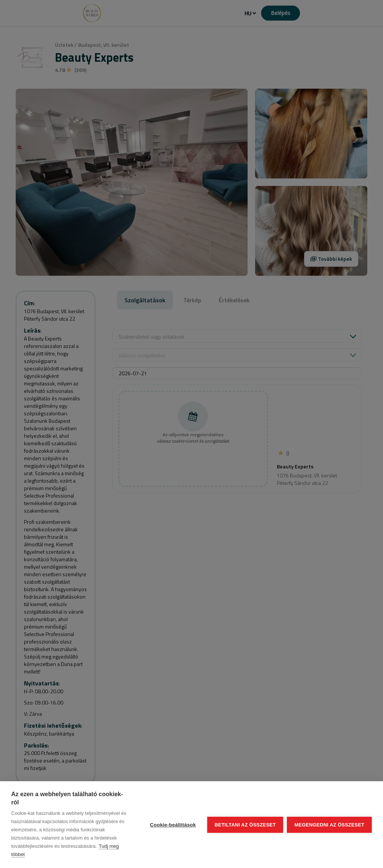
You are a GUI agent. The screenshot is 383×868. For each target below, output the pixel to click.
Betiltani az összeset (245, 825)
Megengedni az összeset (329, 825)
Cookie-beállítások (173, 825)
